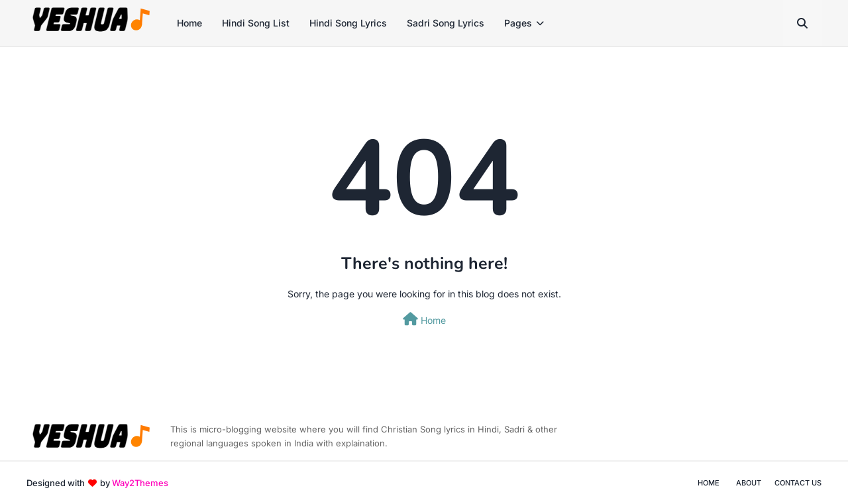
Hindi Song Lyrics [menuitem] (348, 23)
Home (424, 319)
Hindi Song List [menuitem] (256, 23)
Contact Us (798, 483)
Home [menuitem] (189, 23)
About (749, 483)
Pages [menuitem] (518, 23)
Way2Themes (140, 483)
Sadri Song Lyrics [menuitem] (446, 23)
